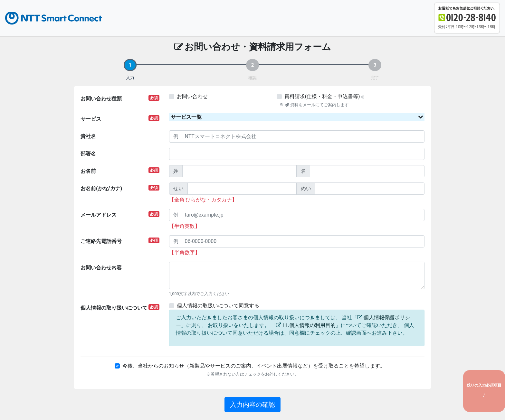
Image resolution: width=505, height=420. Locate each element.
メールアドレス (120, 215)
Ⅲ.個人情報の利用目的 (309, 325)
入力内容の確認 (252, 405)
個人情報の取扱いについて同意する (218, 306)
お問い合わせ (192, 96)
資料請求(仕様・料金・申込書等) (322, 96)
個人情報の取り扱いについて (120, 308)
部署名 (88, 154)
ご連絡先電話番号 (120, 241)
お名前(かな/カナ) (120, 188)
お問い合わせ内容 (101, 268)
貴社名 (88, 136)
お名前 (120, 171)
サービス (120, 119)
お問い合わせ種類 (120, 98)
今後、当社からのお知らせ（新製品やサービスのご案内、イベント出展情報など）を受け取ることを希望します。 (254, 366)
